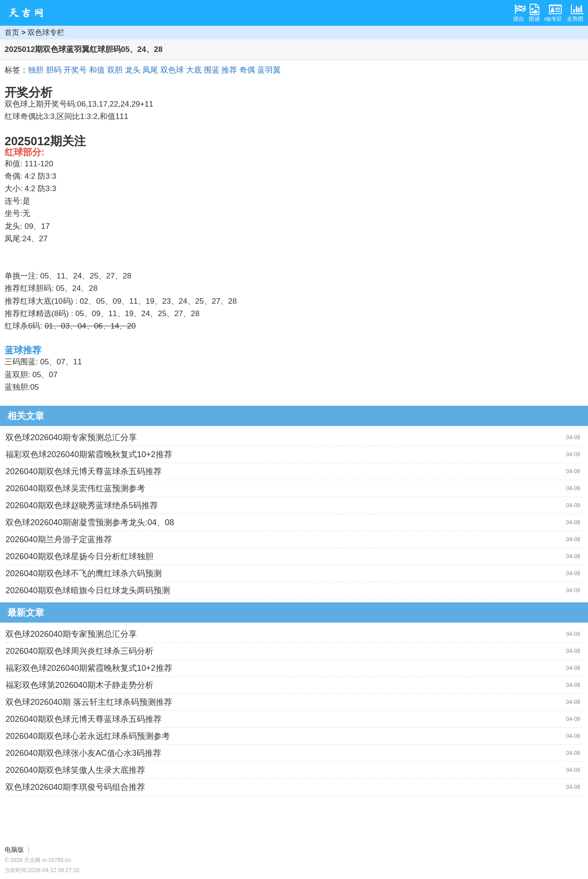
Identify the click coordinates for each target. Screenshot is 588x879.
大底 (194, 70)
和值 (97, 70)
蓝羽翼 (269, 70)
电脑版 (14, 850)
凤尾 (150, 70)
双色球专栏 (46, 32)
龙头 (133, 70)
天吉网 (29, 13)
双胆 (115, 70)
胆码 (54, 70)
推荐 (229, 70)
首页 (12, 32)
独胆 (36, 70)
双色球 (172, 70)
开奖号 (75, 70)
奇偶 (247, 70)
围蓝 (212, 70)
